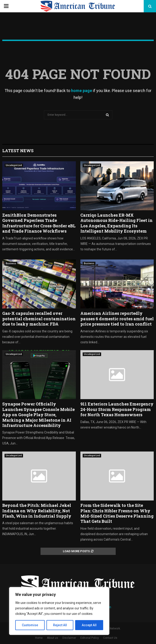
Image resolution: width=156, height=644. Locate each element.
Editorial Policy (90, 638)
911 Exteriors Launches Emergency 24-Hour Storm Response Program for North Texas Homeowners (117, 409)
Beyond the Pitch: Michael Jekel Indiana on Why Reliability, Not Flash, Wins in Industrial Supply (37, 511)
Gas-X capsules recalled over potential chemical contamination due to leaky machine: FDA (39, 319)
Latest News (18, 151)
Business (11, 263)
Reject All (60, 625)
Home (39, 638)
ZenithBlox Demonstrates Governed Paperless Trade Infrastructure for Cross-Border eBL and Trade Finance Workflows (39, 223)
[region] (59, 611)
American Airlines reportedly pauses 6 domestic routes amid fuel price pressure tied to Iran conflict (117, 319)
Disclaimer (69, 638)
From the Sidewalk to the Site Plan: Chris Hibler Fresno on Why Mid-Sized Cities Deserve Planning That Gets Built (117, 513)
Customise (30, 625)
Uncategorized (14, 165)
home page (82, 91)
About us (52, 638)
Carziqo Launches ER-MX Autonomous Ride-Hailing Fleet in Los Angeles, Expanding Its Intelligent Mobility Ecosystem (116, 223)
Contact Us (110, 638)
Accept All (89, 625)
